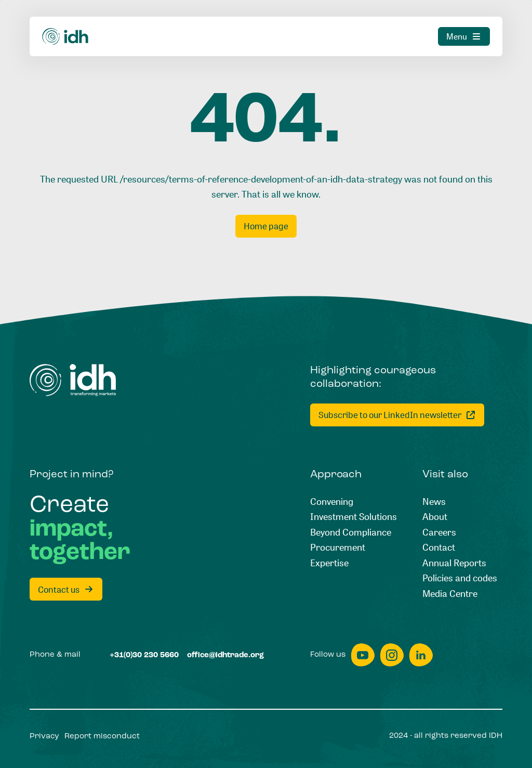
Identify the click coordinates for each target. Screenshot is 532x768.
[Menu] (464, 36)
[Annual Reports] (454, 563)
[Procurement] (338, 548)
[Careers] (439, 532)
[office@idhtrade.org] (225, 655)
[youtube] (363, 655)
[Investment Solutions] (354, 517)
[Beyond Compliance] (351, 532)
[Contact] (439, 548)
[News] (434, 502)
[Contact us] (66, 589)
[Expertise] (329, 563)
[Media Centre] (450, 594)
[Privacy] (44, 737)
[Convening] (332, 502)
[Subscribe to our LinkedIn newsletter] (397, 415)
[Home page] (266, 226)
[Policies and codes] (460, 578)
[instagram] (392, 655)
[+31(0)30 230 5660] (144, 655)
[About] (435, 517)
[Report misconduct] (102, 737)
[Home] (65, 37)
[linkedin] (421, 655)
